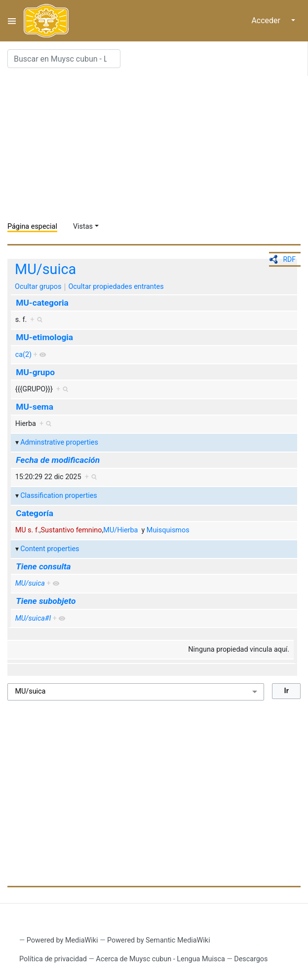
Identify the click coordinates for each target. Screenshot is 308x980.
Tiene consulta (43, 566)
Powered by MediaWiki (62, 940)
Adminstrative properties (59, 442)
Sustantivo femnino (72, 530)
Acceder (266, 20)
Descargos (251, 959)
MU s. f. (27, 530)
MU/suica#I (33, 618)
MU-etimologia (44, 337)
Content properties (50, 549)
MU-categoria (42, 303)
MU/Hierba (120, 530)
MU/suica (45, 269)
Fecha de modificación (58, 460)
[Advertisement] (158, 145)
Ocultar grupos (38, 287)
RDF (289, 259)
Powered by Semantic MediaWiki (159, 940)
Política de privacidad (53, 959)
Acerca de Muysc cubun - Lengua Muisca (160, 959)
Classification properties (59, 496)
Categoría (35, 513)
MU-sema (35, 407)
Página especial (32, 227)
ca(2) (23, 355)
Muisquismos (168, 530)
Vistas (83, 227)
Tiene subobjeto (46, 601)
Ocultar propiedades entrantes (116, 287)
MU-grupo (35, 372)
